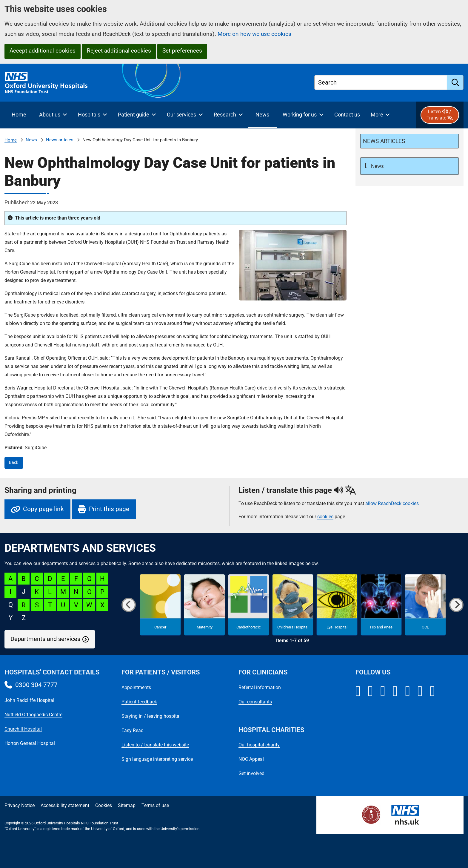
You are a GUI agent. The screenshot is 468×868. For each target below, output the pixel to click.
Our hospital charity (259, 745)
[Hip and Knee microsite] (381, 605)
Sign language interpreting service (157, 759)
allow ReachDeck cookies (392, 504)
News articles (60, 140)
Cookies (104, 805)
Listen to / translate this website (155, 745)
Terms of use (155, 805)
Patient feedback (139, 702)
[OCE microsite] (425, 605)
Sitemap (127, 805)
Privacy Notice (20, 805)
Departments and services (45, 639)
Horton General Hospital (30, 743)
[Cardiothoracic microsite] (249, 605)
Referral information (260, 687)
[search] (455, 82)
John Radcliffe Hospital (29, 700)
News (31, 140)
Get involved (251, 773)
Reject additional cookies (119, 51)
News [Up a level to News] (377, 166)
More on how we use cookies (254, 34)
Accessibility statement (65, 805)
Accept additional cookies (43, 51)
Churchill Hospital (23, 729)
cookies (325, 517)
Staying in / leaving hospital (151, 716)
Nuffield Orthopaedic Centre (33, 715)
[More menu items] (380, 115)
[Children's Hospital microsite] (293, 605)
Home (11, 140)
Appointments (136, 687)
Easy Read (133, 730)
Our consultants (255, 702)
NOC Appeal (251, 759)
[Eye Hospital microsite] (337, 605)
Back (14, 463)
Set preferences (182, 51)
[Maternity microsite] (204, 605)
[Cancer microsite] (160, 605)
